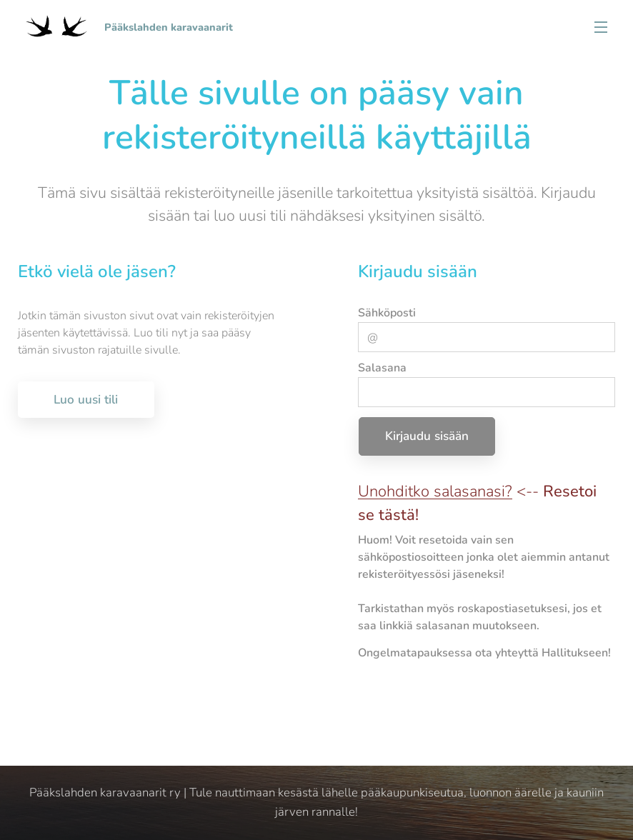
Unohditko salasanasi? (435, 491)
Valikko (601, 27)
